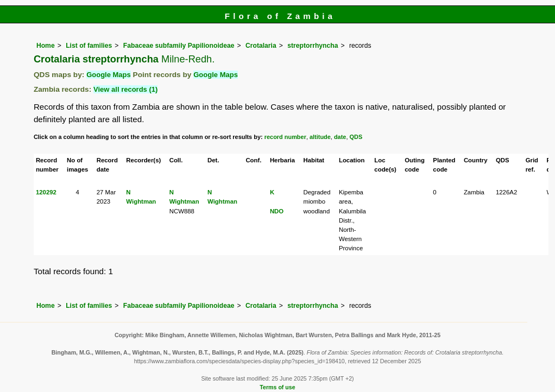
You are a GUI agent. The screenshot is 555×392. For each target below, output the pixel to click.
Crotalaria (261, 46)
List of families (89, 46)
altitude (320, 137)
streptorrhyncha (313, 46)
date (340, 137)
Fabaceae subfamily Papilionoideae (179, 46)
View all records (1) (125, 89)
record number (285, 137)
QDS (356, 137)
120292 (46, 192)
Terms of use (277, 387)
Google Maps (109, 75)
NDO (277, 211)
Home (46, 46)
